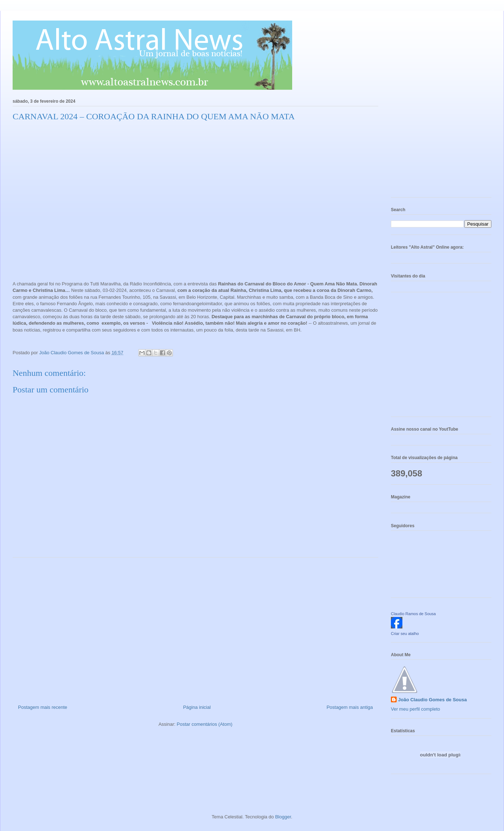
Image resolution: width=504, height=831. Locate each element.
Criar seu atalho (405, 634)
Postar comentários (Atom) (204, 724)
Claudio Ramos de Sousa (413, 614)
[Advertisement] (195, 628)
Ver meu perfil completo (416, 709)
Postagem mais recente (43, 707)
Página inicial (197, 707)
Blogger (283, 817)
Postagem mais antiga (350, 707)
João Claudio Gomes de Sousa (432, 700)
